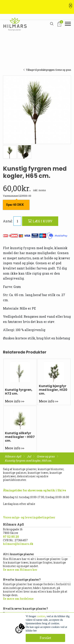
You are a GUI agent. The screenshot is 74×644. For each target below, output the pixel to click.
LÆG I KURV (40, 221)
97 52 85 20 (11, 537)
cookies (41, 616)
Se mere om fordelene (18, 599)
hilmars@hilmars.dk (18, 544)
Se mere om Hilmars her (20, 570)
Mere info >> (15, 401)
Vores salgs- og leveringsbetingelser (29, 517)
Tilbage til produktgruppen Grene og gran (47, 70)
